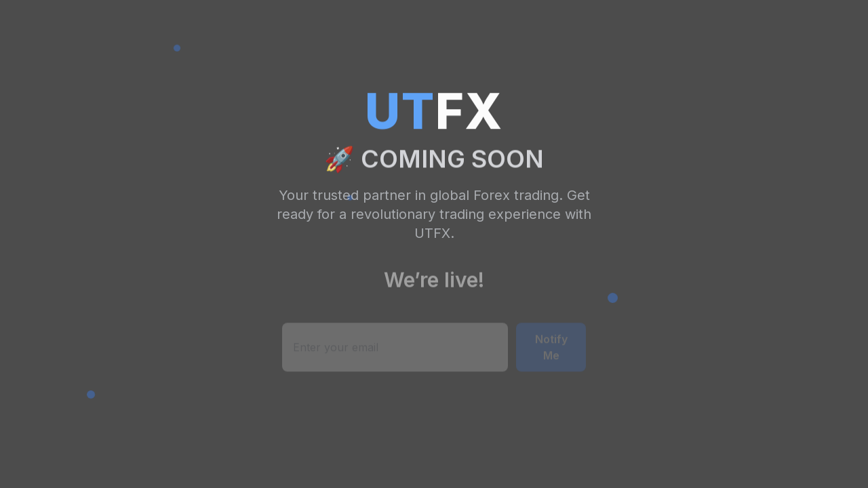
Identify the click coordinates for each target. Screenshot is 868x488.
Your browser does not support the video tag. (434, 244)
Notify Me (551, 348)
